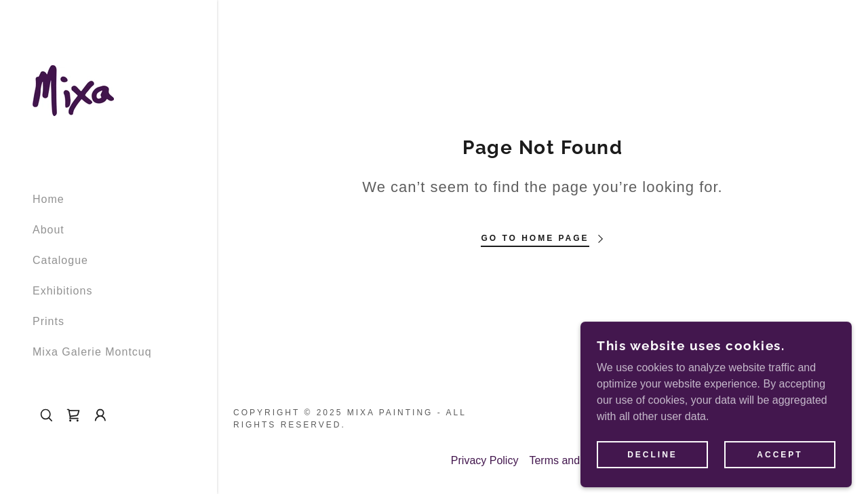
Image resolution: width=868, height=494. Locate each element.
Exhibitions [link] (62, 291)
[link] (73, 90)
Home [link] (48, 199)
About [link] (48, 230)
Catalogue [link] (60, 260)
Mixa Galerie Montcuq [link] (92, 352)
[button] (100, 415)
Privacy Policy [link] (485, 460)
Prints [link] (48, 321)
